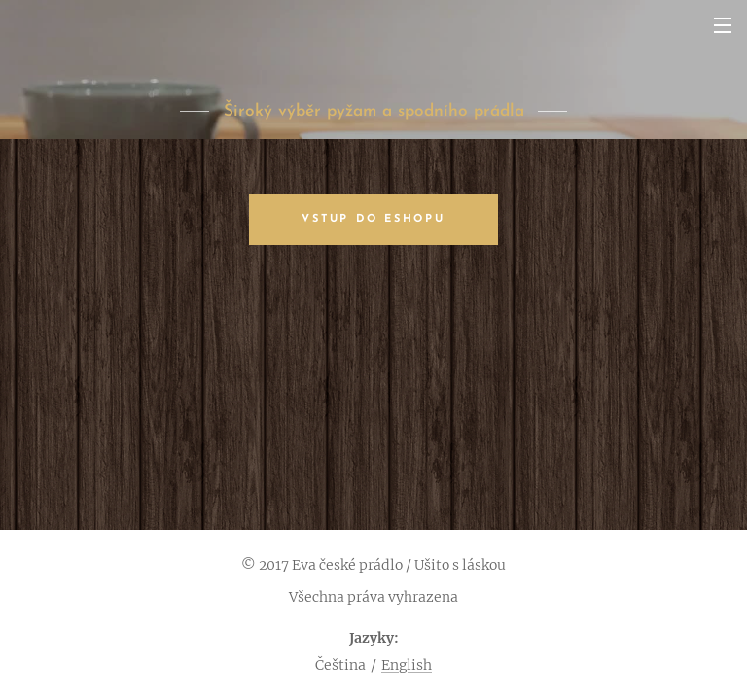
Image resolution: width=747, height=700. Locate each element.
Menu (723, 25)
